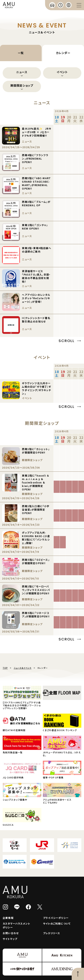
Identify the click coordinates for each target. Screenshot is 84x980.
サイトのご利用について (57, 923)
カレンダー (63, 53)
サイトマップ (10, 939)
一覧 (21, 53)
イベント (62, 72)
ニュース (22, 72)
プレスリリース (52, 933)
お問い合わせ (11, 933)
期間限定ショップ (22, 85)
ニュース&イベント (23, 668)
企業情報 (8, 918)
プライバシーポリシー (56, 918)
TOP (5, 668)
